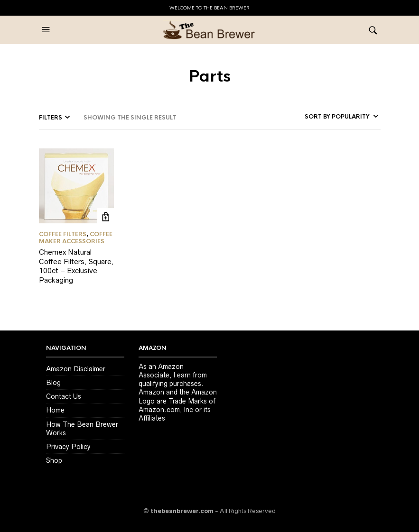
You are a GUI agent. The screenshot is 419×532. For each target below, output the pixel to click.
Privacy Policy (68, 447)
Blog (53, 383)
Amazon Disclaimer (76, 369)
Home (55, 410)
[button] (47, 30)
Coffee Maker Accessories (76, 238)
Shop (54, 460)
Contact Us (64, 396)
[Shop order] (328, 117)
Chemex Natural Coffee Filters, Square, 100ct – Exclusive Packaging (76, 266)
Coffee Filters (63, 234)
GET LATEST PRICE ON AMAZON (106, 216)
